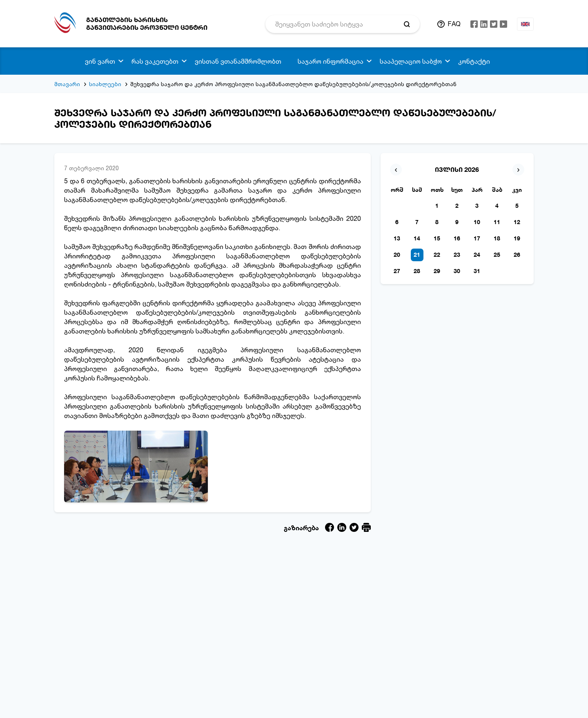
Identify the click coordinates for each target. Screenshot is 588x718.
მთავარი (67, 84)
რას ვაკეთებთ (155, 61)
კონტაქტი (474, 61)
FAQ (454, 24)
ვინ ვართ (100, 61)
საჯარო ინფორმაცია (331, 61)
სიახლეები (105, 84)
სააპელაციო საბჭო (411, 61)
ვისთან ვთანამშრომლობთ (238, 61)
